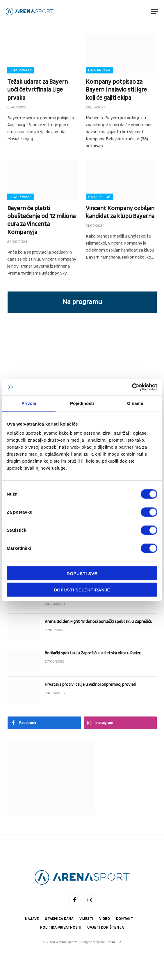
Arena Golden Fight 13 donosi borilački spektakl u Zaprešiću (99, 622)
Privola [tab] (29, 403)
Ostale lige (99, 197)
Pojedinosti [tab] (82, 403)
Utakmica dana (59, 919)
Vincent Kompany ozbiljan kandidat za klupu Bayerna (120, 212)
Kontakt (125, 919)
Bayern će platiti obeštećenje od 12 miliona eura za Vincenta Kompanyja (41, 220)
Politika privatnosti (61, 928)
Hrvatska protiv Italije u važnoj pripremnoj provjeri (90, 685)
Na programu (82, 302)
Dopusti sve (82, 574)
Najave (32, 919)
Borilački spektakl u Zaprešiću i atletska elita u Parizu (93, 653)
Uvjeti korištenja (105, 928)
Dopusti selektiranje (82, 590)
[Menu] (154, 12)
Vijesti (86, 919)
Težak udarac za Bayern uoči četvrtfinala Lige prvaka (38, 90)
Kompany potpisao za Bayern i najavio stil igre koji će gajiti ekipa (116, 90)
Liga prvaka (21, 70)
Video (105, 919)
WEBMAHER (111, 942)
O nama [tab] (135, 403)
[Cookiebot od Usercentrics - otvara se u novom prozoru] (132, 387)
